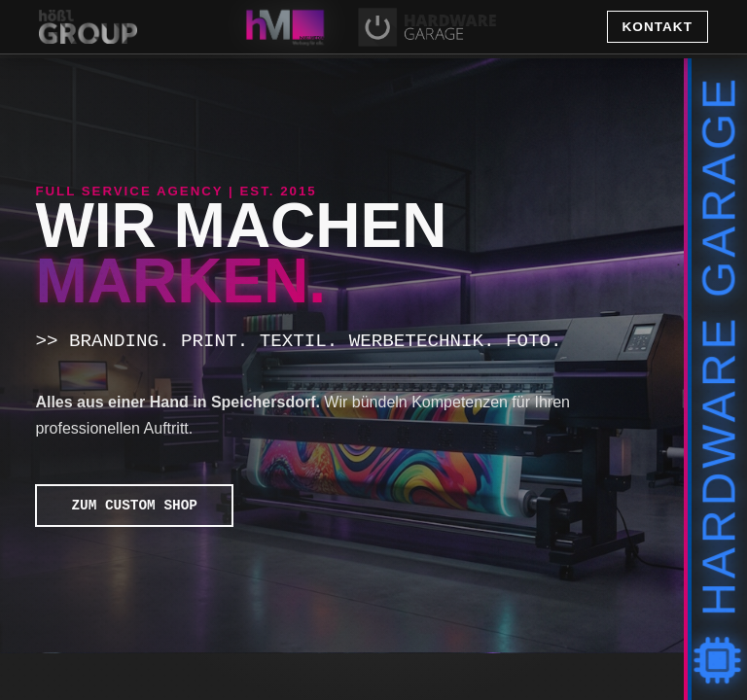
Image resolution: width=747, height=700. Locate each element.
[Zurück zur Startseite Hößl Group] (153, 27)
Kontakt (658, 27)
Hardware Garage (719, 379)
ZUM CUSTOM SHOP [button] (129, 506)
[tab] (285, 27)
